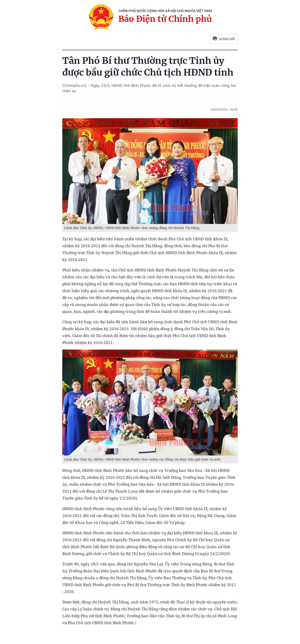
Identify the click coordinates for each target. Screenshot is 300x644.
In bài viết (224, 39)
